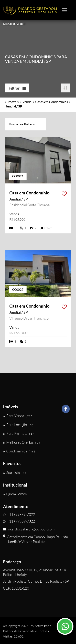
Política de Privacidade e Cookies (26, 631)
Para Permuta (19, 433)
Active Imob (43, 626)
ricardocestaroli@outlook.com (29, 529)
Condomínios (19, 451)
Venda (27, 102)
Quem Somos (15, 494)
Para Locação (18, 425)
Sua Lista (14, 473)
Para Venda (18, 416)
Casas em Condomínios (52, 102)
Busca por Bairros (24, 124)
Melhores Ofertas (21, 442)
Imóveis (13, 102)
